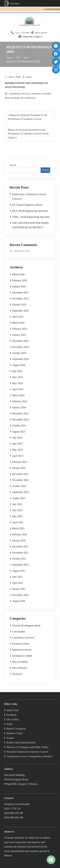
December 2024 (20, 341)
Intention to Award (22, 650)
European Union (21, 644)
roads (29, 77)
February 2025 (20, 329)
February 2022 (20, 534)
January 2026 (19, 286)
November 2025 (20, 299)
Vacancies (17, 674)
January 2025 (19, 335)
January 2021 (19, 589)
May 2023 (17, 450)
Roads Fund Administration (21, 742)
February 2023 (20, 462)
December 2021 (20, 547)
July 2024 (17, 371)
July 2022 (17, 504)
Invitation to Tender (41, 94)
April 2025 (18, 317)
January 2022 (19, 540)
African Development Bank (26, 625)
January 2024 (19, 407)
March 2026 (18, 274)
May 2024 (17, 383)
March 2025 (18, 323)
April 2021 (18, 583)
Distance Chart (14, 733)
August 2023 (19, 432)
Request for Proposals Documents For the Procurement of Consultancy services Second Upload (28, 134)
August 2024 (19, 365)
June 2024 (17, 377)
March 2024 (18, 395)
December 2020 (20, 595)
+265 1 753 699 (22, 33)
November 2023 (20, 420)
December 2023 (20, 413)
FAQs (9, 724)
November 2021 (20, 553)
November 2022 (20, 480)
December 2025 (20, 292)
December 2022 (20, 474)
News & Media (12, 98)
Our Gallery (13, 719)
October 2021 (19, 559)
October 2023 (19, 426)
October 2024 (19, 353)
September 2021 (20, 565)
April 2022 (18, 522)
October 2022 (19, 486)
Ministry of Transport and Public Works (27, 747)
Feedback (11, 715)
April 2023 (18, 456)
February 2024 (20, 401)
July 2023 (17, 438)
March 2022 (18, 528)
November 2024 (20, 347)
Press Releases (28, 98)
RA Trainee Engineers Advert (27, 205)
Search (13, 165)
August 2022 (19, 498)
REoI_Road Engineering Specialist (30, 211)
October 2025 (19, 305)
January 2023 (19, 468)
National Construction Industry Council (27, 752)
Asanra (10, 738)
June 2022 (17, 510)
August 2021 (19, 571)
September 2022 (20, 492)
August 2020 (19, 601)
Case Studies (19, 632)
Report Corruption (16, 729)
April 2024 (18, 389)
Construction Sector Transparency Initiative (29, 756)
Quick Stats (12, 710)
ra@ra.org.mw (41, 33)
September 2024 (20, 359)
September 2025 (20, 311)
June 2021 (17, 577)
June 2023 (17, 444)
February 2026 (20, 280)
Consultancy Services (20, 94)
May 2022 (17, 516)
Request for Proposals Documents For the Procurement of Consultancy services (28, 117)
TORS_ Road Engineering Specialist (31, 217)
